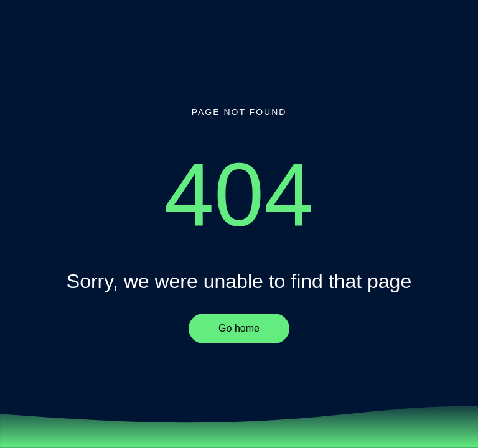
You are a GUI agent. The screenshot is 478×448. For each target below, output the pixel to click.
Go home (239, 328)
